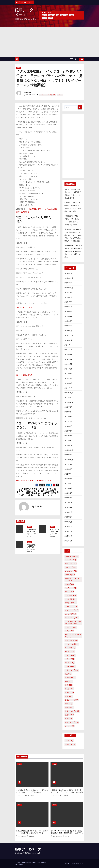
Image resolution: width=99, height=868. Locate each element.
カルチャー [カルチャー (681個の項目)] (71, 627)
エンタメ (44, 15)
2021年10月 (69, 517)
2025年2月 (68, 326)
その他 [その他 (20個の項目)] (69, 741)
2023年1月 (68, 445)
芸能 (58, 15)
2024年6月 (69, 364)
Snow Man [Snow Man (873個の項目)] (71, 571)
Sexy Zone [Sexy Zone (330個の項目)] (71, 564)
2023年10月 (69, 402)
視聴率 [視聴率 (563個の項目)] (69, 715)
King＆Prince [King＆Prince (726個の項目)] (72, 556)
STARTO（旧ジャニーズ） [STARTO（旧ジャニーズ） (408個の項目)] (72, 580)
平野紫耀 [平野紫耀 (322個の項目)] (70, 678)
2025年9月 (68, 292)
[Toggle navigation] (72, 59)
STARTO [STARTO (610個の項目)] (70, 575)
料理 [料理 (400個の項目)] (69, 681)
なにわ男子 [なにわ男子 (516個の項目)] (71, 599)
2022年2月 (68, 498)
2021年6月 (68, 536)
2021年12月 (68, 507)
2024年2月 (69, 383)
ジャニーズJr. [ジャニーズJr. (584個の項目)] (72, 644)
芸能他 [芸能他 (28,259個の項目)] (70, 744)
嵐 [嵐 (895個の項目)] (68, 674)
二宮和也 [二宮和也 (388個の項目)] (70, 666)
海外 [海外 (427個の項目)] (69, 696)
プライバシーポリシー (77, 863)
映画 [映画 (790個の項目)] (69, 685)
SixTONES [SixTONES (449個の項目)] (71, 567)
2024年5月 (69, 369)
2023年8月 (68, 412)
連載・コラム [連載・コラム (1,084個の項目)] (72, 722)
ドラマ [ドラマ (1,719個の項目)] (70, 659)
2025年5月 (69, 312)
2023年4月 (69, 431)
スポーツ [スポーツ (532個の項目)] (70, 648)
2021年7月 (68, 531)
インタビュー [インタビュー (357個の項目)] (72, 610)
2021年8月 (68, 527)
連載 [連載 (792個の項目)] (69, 719)
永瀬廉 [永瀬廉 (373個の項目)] (69, 693)
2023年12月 (69, 393)
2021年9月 (68, 522)
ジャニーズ (52, 15)
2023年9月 (68, 407)
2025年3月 (68, 321)
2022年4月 (69, 488)
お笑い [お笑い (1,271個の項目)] (69, 592)
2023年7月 (68, 417)
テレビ (72, 15)
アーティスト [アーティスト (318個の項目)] (71, 607)
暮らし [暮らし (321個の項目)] (69, 689)
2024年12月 (69, 335)
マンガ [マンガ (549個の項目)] (70, 663)
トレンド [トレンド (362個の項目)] (70, 655)
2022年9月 (68, 464)
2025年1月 (68, 331)
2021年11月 (68, 512)
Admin (28, 92)
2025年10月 (69, 288)
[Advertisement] (49, 42)
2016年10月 (69, 541)
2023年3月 (68, 436)
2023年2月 (68, 441)
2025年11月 (69, 283)
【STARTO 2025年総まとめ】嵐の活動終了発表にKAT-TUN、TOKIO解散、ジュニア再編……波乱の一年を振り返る (73, 235)
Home (67, 863)
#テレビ (60, 95)
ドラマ (51, 18)
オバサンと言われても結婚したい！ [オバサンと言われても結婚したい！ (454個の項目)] (73, 622)
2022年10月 (69, 460)
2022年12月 (69, 450)
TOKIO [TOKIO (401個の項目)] (69, 584)
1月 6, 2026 (31, 549)
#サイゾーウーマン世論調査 (47, 95)
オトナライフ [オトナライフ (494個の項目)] (72, 618)
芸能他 (19, 68)
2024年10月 (69, 345)
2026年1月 (68, 273)
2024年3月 (69, 379)
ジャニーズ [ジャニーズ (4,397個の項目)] (71, 640)
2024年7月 (69, 359)
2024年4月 (69, 374)
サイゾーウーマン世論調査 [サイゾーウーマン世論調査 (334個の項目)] (73, 636)
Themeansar (19, 864)
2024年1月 (68, 388)
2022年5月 (68, 484)
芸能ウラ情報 (64, 15)
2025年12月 (69, 278)
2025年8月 (69, 297)
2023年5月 (68, 426)
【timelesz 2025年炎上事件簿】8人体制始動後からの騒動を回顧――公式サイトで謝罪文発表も (73, 251)
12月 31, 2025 (57, 836)
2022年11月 (68, 455)
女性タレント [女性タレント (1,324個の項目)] (72, 670)
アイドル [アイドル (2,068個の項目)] (71, 603)
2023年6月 (68, 421)
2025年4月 (69, 316)
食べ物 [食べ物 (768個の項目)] (70, 726)
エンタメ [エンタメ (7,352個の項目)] (71, 614)
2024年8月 (69, 355)
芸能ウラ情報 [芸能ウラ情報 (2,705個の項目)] (72, 711)
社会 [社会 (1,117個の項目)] (69, 704)
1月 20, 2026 (54, 534)
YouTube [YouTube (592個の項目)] (71, 588)
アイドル (44, 18)
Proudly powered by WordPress (25, 862)
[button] (76, 59)
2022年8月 (68, 469)
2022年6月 (68, 479)
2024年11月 (69, 340)
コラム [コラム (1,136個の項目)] (69, 631)
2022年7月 (68, 474)
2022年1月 (68, 503)
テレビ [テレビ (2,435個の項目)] (70, 652)
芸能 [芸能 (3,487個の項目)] (69, 707)
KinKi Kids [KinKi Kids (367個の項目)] (71, 560)
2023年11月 (68, 398)
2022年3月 (68, 493)
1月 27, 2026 (31, 534)
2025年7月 (69, 302)
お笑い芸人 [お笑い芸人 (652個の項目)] (71, 595)
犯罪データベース (28, 849)
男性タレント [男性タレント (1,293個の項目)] (72, 700)
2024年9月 (69, 350)
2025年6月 (69, 307)
